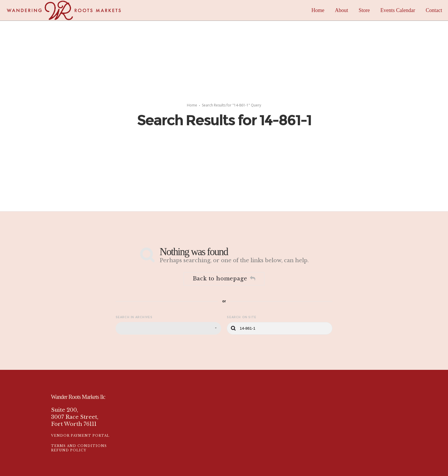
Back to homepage (224, 279)
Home (192, 105)
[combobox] (168, 328)
